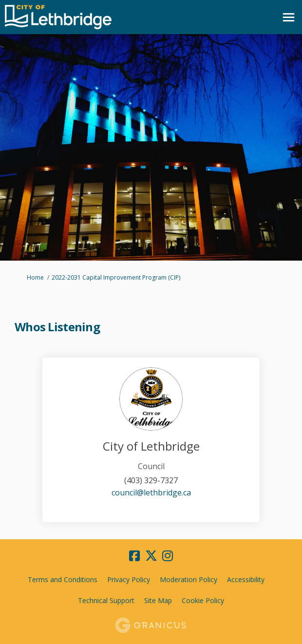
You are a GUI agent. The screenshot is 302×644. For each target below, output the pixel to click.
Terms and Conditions (63, 579)
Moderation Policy (189, 579)
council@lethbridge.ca (151, 492)
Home (35, 277)
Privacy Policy (129, 579)
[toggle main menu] (289, 17)
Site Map (158, 600)
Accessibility (246, 579)
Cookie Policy (203, 600)
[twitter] (151, 556)
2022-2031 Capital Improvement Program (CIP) (116, 277)
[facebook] (134, 556)
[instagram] (168, 556)
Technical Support (106, 600)
